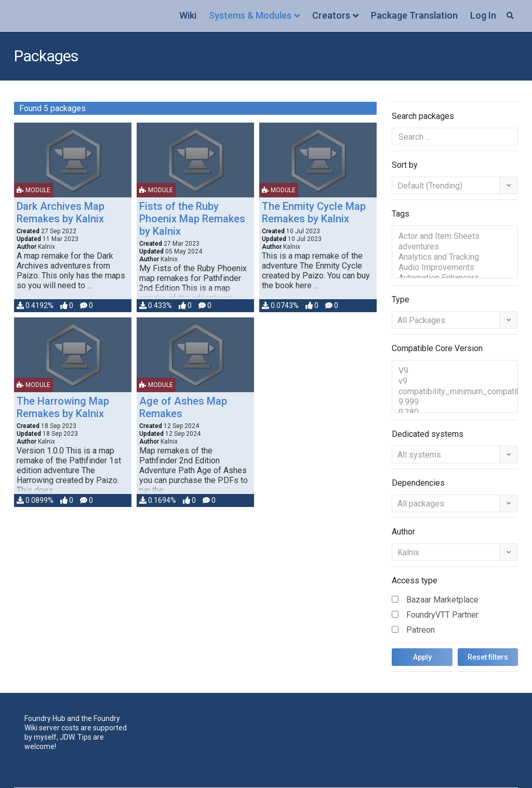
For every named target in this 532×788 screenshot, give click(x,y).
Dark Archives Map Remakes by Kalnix (61, 212)
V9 (455, 371)
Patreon (421, 630)
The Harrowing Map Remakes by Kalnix (63, 407)
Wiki (188, 15)
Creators (331, 15)
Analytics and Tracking (455, 257)
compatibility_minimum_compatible (455, 392)
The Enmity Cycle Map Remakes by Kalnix (314, 212)
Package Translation (414, 15)
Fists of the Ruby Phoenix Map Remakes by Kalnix (192, 219)
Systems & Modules (250, 15)
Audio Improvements (455, 268)
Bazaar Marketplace (442, 600)
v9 (455, 381)
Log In (483, 15)
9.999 (455, 402)
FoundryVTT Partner (442, 615)
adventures (455, 247)
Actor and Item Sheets (455, 236)
